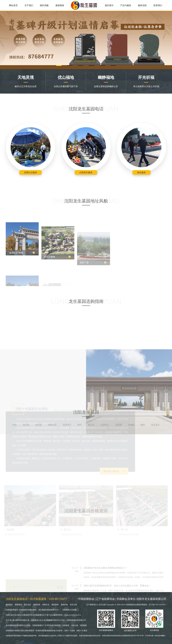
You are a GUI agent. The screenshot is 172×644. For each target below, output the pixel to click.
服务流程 (142, 5)
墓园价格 (64, 605)
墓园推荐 (18, 605)
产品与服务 (126, 5)
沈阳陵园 (83, 625)
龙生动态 (28, 605)
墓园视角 (60, 5)
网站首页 (13, 5)
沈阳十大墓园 (69, 630)
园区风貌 (44, 5)
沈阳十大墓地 (82, 630)
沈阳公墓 (74, 625)
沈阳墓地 (66, 625)
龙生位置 (73, 605)
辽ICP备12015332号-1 (158, 605)
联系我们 (158, 5)
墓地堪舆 (37, 605)
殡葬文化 (46, 605)
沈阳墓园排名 (24, 610)
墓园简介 (9, 605)
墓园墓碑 (55, 605)
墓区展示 (109, 5)
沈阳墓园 (57, 625)
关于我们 (29, 5)
